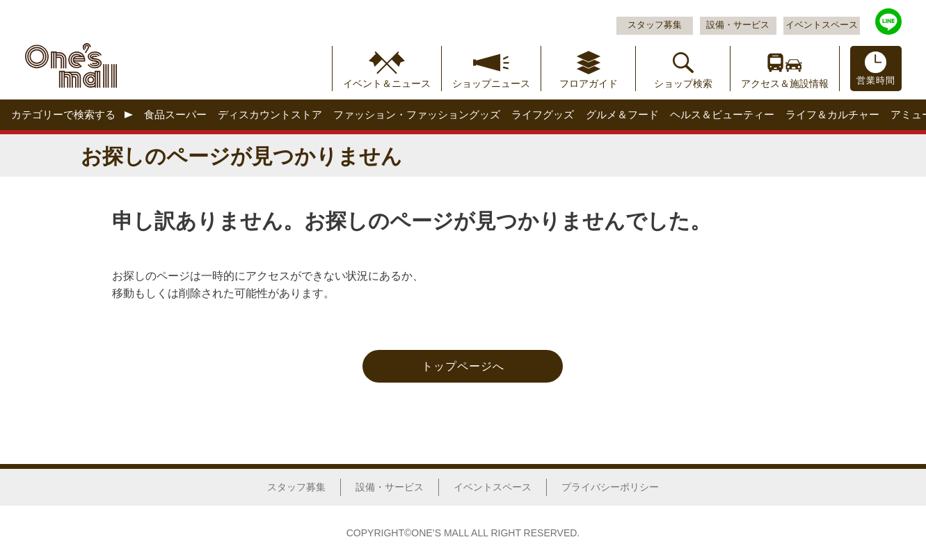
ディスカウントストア (270, 114)
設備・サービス (738, 25)
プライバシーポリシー (610, 487)
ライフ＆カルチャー (832, 114)
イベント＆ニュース (387, 83)
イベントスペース (822, 25)
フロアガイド (589, 83)
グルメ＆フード (622, 114)
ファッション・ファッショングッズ (417, 114)
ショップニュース (491, 83)
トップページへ (463, 366)
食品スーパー (175, 114)
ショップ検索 (683, 83)
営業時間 (876, 81)
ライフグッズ (543, 114)
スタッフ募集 (655, 25)
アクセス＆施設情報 (785, 83)
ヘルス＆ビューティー (722, 114)
